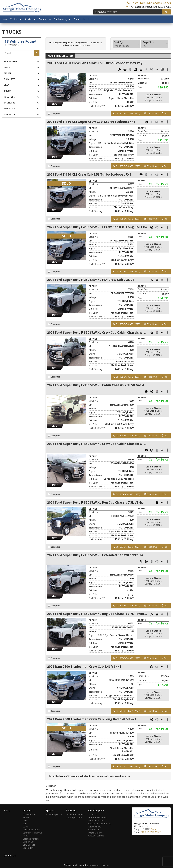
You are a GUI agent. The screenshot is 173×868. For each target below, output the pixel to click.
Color (22, 91)
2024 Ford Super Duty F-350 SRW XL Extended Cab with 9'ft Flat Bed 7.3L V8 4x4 (97, 556)
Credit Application (74, 818)
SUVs (25, 827)
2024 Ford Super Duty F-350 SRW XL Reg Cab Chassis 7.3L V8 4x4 (96, 503)
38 (55, 104)
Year (22, 85)
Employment (95, 827)
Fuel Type (22, 97)
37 (55, 315)
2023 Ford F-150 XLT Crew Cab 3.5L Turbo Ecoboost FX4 (89, 174)
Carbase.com (94, 865)
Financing (45, 19)
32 (55, 210)
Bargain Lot (29, 842)
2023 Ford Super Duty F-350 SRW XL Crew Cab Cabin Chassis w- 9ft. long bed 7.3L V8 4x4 (97, 333)
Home (5, 19)
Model (22, 73)
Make (22, 67)
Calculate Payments (75, 814)
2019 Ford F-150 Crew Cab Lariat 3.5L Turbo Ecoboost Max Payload (97, 63)
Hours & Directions (98, 818)
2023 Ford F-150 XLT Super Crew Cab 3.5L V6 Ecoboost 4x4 (91, 122)
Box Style (22, 109)
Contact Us (79, 19)
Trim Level (22, 79)
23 (55, 755)
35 (55, 157)
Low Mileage (29, 845)
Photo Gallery (95, 833)
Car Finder (28, 848)
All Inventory (29, 814)
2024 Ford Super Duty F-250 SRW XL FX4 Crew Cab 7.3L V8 (91, 280)
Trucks (26, 818)
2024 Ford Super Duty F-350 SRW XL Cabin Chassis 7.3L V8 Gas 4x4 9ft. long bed (97, 385)
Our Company (62, 19)
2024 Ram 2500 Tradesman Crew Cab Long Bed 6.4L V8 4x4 (92, 720)
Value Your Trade (31, 830)
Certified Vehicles (31, 839)
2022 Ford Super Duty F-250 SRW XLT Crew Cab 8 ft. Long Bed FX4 (97, 227)
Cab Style (22, 114)
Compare (55, 113)
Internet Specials (54, 814)
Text (165, 113)
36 (55, 262)
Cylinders (22, 103)
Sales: (149, 3)
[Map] (154, 829)
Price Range (22, 61)
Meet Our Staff (96, 820)
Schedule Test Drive (33, 833)
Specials (30, 19)
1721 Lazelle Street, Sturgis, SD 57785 (149, 7)
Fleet (25, 836)
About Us (93, 814)
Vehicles (16, 19)
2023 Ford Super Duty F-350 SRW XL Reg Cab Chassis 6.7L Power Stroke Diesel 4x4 (97, 614)
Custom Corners (96, 836)
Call (126, 113)
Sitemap (106, 865)
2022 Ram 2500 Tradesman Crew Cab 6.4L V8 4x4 (84, 667)
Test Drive (151, 113)
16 (55, 427)
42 (55, 597)
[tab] (22, 61)
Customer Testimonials (100, 824)
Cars (25, 820)
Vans (25, 824)
